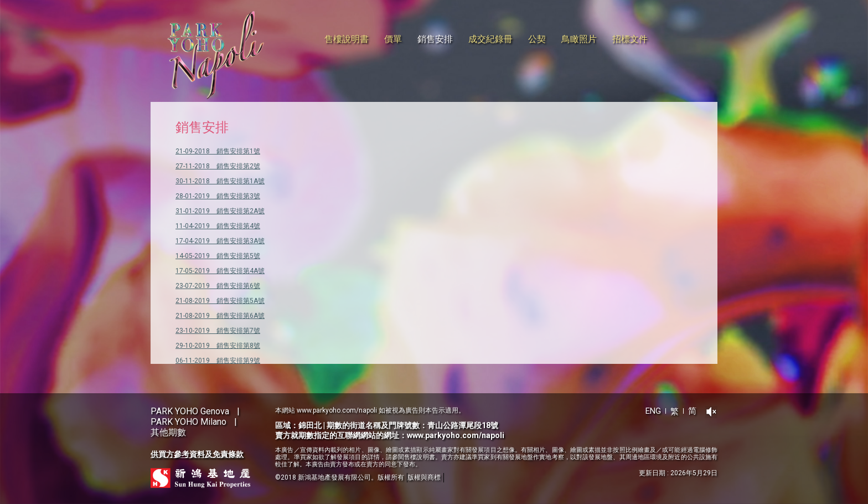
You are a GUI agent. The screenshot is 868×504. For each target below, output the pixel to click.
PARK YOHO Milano (188, 422)
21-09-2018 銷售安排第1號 (218, 151)
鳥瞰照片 (579, 39)
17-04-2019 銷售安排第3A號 (220, 241)
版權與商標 (424, 477)
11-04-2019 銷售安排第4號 (218, 226)
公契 (537, 39)
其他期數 (168, 432)
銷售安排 (435, 39)
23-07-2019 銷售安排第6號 (218, 286)
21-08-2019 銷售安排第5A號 (220, 301)
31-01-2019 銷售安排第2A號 (220, 211)
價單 (393, 39)
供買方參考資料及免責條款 (197, 454)
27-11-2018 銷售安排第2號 (218, 166)
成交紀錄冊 (490, 39)
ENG (653, 411)
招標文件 (630, 39)
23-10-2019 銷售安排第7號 (218, 331)
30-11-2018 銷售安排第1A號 (220, 181)
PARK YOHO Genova (190, 411)
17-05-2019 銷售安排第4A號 (220, 271)
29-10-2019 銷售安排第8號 (218, 346)
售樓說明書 (347, 39)
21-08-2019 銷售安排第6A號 (220, 316)
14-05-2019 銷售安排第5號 (218, 256)
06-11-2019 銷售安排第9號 (218, 361)
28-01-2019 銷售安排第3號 (218, 196)
